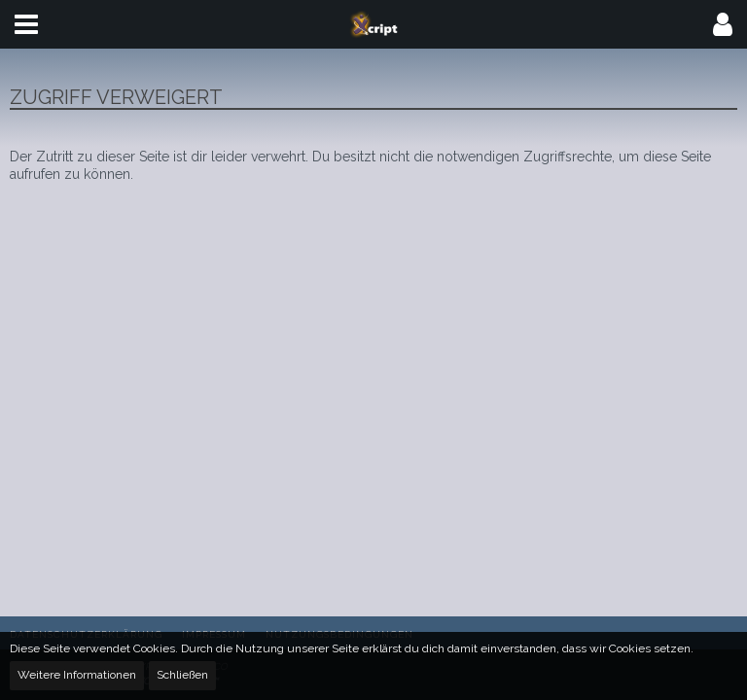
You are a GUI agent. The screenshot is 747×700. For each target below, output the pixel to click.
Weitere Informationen (77, 675)
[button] (26, 24)
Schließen (182, 675)
